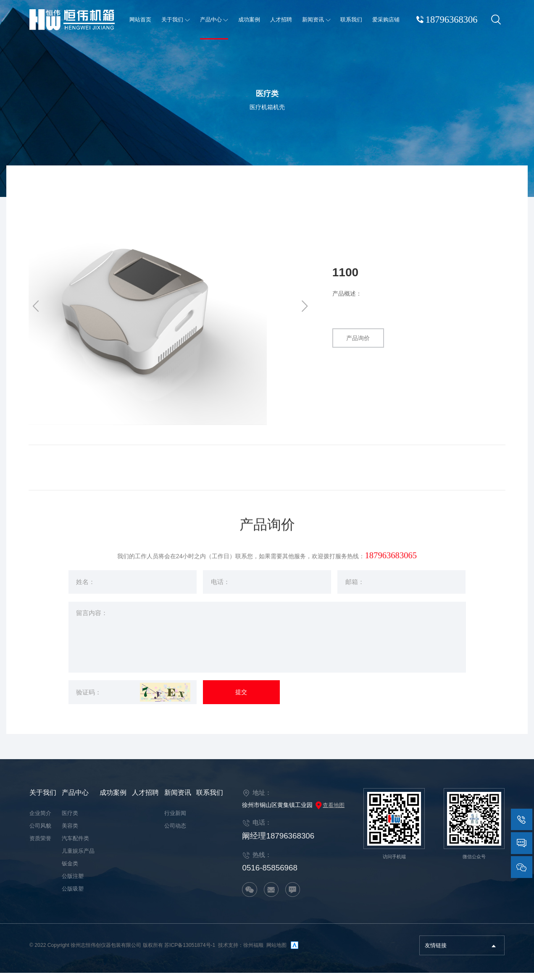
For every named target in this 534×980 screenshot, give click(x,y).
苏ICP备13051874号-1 (190, 953)
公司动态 (175, 833)
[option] (171, 307)
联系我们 (210, 800)
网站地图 (276, 953)
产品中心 (75, 800)
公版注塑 (73, 884)
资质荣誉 (40, 846)
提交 (241, 700)
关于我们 (43, 800)
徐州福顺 (253, 953)
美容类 (70, 833)
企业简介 (40, 821)
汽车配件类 (75, 846)
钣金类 (70, 871)
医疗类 (70, 821)
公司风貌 (40, 833)
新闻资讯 (178, 800)
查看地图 (329, 812)
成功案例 (113, 800)
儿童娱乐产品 (78, 858)
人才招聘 (145, 800)
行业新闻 (175, 821)
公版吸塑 (73, 896)
